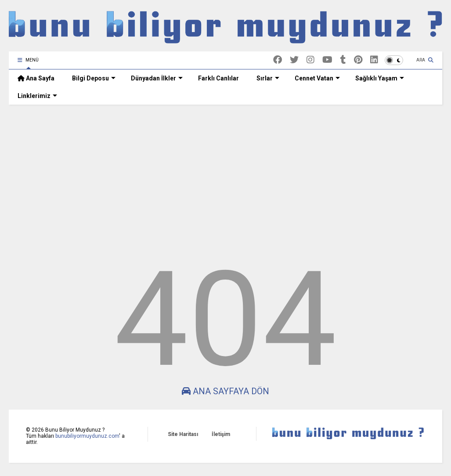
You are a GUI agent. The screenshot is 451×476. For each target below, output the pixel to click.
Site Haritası (183, 434)
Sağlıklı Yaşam (380, 78)
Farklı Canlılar (218, 78)
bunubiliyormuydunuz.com (87, 436)
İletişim (221, 434)
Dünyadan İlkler (157, 78)
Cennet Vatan (317, 78)
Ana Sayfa (36, 78)
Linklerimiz (37, 96)
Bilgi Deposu (94, 78)
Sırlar (268, 78)
